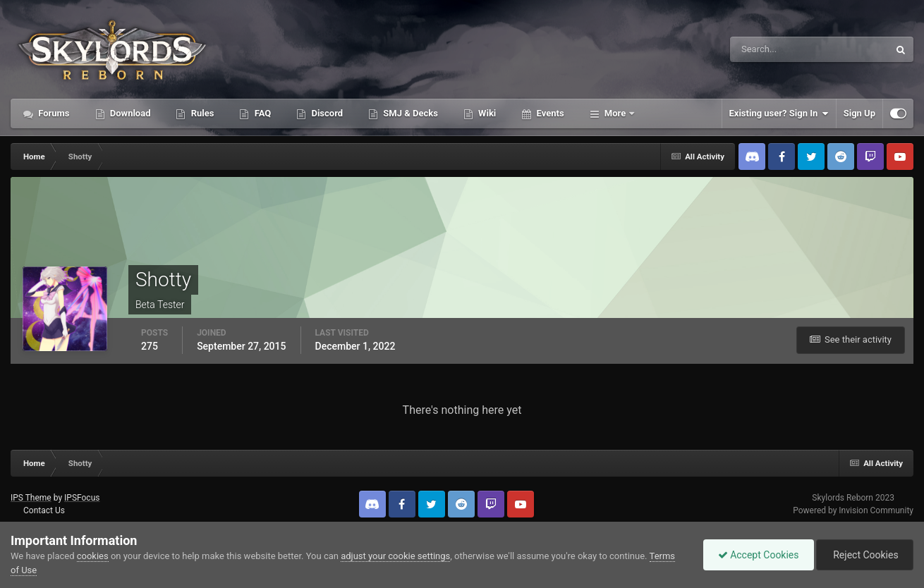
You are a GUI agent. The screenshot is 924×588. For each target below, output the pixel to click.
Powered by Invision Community (853, 510)
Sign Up (859, 113)
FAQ (261, 113)
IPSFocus (82, 498)
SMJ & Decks (409, 113)
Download (129, 113)
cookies (93, 556)
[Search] (766, 49)
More (615, 113)
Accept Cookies (759, 555)
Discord (326, 113)
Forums (53, 113)
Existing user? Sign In (779, 114)
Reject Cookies (865, 555)
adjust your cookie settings (395, 556)
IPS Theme (31, 498)
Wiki (486, 113)
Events (549, 113)
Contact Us (44, 510)
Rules (201, 113)
